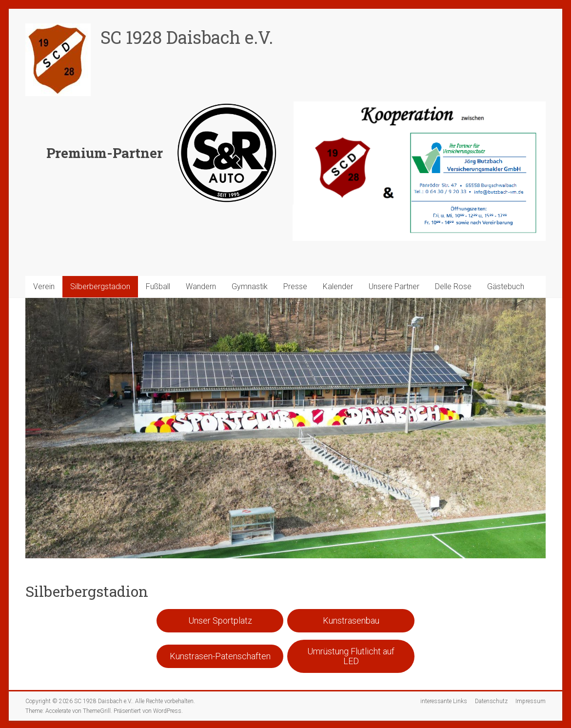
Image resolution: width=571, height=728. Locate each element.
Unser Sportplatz (220, 620)
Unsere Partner (394, 286)
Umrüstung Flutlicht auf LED (351, 656)
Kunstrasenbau (351, 620)
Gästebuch (506, 286)
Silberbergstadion (100, 286)
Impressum (531, 701)
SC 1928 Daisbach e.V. (187, 37)
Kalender (338, 286)
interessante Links (444, 701)
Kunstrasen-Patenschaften (220, 656)
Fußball (158, 286)
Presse (295, 286)
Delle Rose (453, 286)
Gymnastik (250, 286)
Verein (44, 286)
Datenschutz (491, 701)
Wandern (201, 286)
